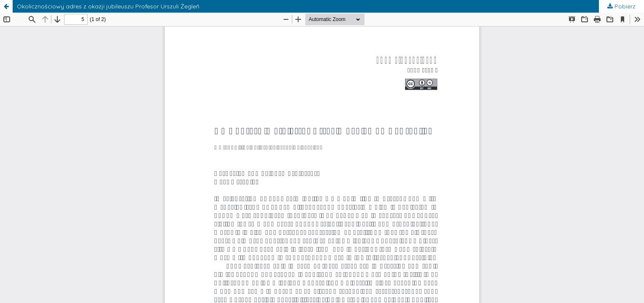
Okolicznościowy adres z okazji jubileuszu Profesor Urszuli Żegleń (108, 6)
